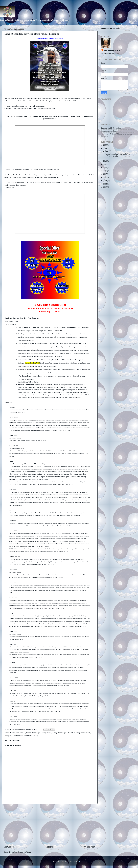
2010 (105, 187)
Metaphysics (9, 736)
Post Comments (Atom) (23, 852)
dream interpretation (18, 733)
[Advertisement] (50, 825)
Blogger (82, 862)
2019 (105, 168)
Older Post (90, 847)
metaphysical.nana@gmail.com (25, 109)
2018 (105, 171)
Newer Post (10, 847)
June (107, 151)
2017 (105, 174)
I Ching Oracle (46, 733)
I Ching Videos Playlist (31, 382)
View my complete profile (110, 54)
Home (50, 847)
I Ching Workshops (59, 733)
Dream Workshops (33, 733)
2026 (105, 145)
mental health (85, 733)
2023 (105, 161)
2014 (105, 181)
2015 (105, 177)
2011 (105, 184)
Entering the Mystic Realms (111, 128)
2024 (105, 149)
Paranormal (19, 736)
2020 (105, 164)
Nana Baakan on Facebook (111, 131)
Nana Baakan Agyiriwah (113, 50)
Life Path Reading (73, 733)
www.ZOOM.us (42, 334)
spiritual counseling (31, 736)
